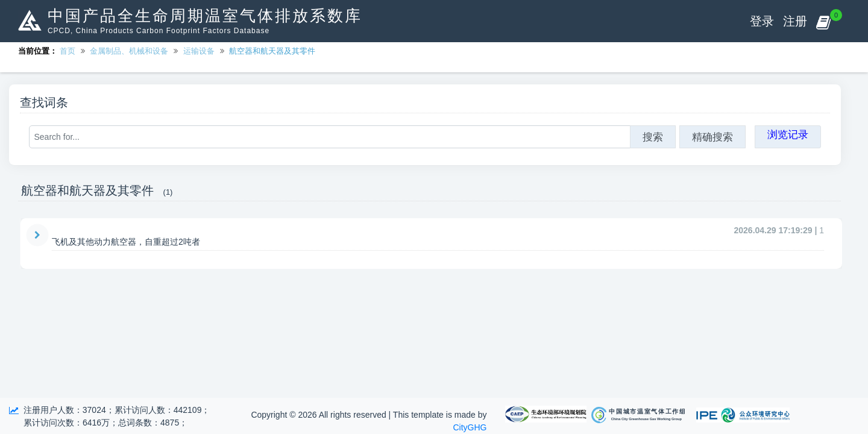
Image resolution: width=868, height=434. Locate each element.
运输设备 (199, 51)
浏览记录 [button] (788, 134)
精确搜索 (712, 137)
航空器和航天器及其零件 (272, 51)
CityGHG (470, 427)
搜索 (653, 137)
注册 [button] (795, 21)
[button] (823, 21)
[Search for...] (330, 137)
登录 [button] (762, 21)
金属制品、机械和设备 (129, 51)
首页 (68, 51)
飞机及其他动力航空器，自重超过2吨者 (126, 242)
